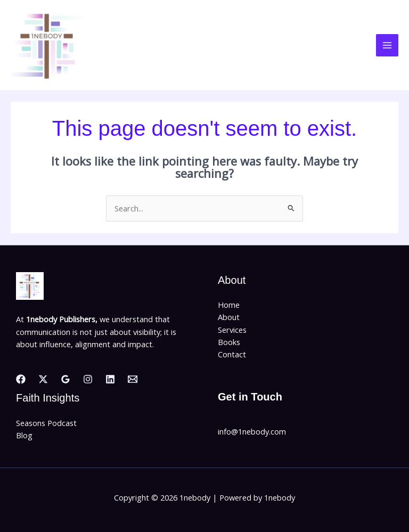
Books (229, 342)
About (229, 317)
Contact (232, 354)
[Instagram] (88, 379)
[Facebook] (21, 379)
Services (232, 330)
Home (229, 305)
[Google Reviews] (66, 379)
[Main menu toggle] (387, 45)
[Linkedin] (110, 379)
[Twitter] (43, 379)
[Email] (133, 379)
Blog (24, 435)
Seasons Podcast (46, 423)
